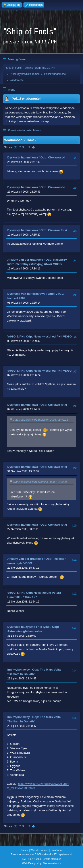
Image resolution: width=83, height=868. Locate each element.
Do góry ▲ (56, 850)
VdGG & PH (15, 336)
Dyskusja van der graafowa (26, 294)
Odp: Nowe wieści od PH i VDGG (49, 336)
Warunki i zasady (40, 850)
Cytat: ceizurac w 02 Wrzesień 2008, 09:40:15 (41, 420)
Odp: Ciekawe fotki (54, 230)
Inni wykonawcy (18, 670)
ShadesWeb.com (52, 863)
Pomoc (25, 850)
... (27, 147)
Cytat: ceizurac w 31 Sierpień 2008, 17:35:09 (40, 482)
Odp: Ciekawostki (53, 157)
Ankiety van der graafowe (25, 260)
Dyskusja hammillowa (23, 157)
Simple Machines (52, 859)
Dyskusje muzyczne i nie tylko (28, 627)
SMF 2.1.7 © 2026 (32, 859)
